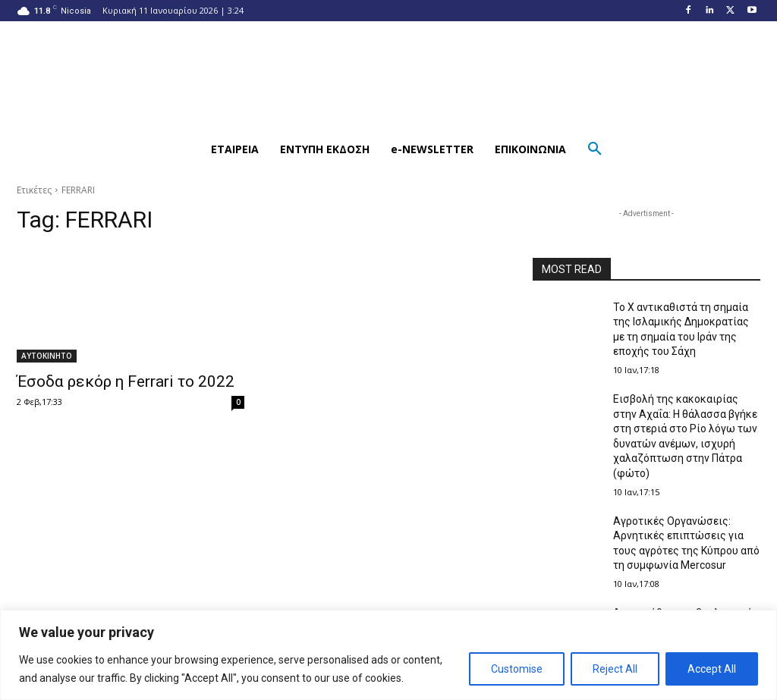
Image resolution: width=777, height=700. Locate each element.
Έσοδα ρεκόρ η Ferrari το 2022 (126, 381)
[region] (388, 655)
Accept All (712, 669)
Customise (517, 669)
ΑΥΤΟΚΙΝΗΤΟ (47, 356)
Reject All (615, 669)
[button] (182, 149)
